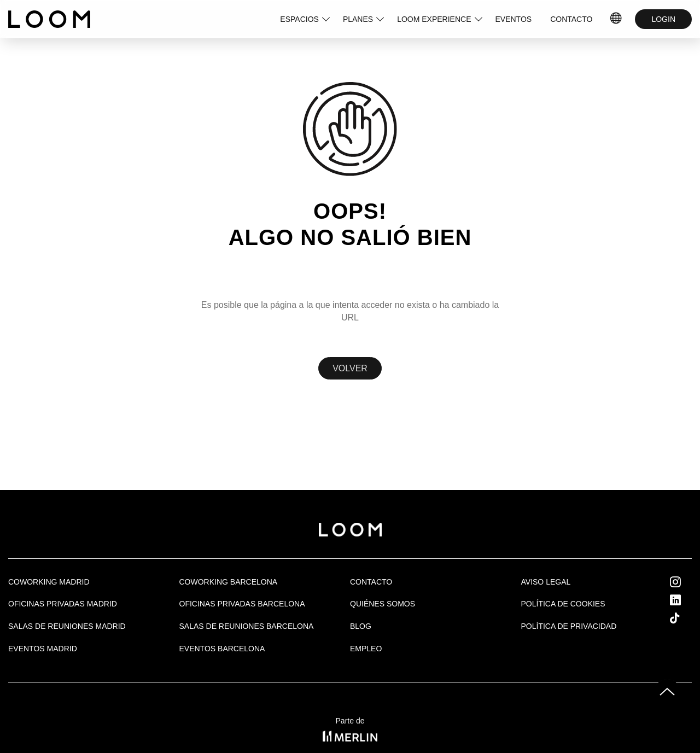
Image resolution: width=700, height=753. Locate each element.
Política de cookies (563, 604)
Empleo (366, 649)
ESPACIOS (299, 19)
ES (617, 19)
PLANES (358, 19)
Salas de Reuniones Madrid (67, 626)
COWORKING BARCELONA (229, 582)
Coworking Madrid (49, 582)
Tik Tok (685, 618)
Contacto (371, 582)
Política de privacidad (569, 626)
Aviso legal (546, 582)
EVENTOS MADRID (43, 649)
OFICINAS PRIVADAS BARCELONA (242, 604)
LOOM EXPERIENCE (434, 19)
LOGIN (663, 19)
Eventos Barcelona (222, 649)
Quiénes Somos (383, 604)
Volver (350, 368)
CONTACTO (571, 19)
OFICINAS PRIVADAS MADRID (63, 604)
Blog (361, 626)
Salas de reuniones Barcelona (247, 626)
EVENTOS (514, 19)
